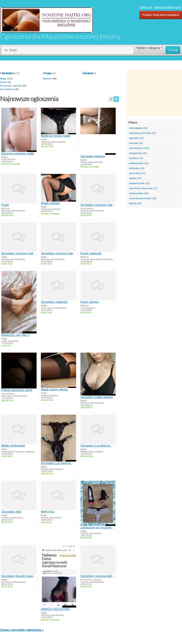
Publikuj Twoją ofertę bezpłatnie (161, 15)
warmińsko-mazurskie (143, 188)
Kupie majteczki (91, 253)
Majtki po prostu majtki (56, 136)
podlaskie (137, 168)
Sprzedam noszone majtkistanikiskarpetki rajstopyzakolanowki (98, 205)
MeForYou (48, 512)
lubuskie (136, 143)
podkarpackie (139, 163)
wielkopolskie (139, 193)
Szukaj (173, 50)
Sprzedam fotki (11, 512)
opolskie (136, 158)
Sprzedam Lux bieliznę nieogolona (58, 463)
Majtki (3, 79)
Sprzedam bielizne (93, 156)
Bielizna (47, 79)
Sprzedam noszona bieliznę (98, 576)
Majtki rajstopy (50, 203)
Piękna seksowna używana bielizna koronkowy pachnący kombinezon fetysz (19, 390)
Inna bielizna (7, 89)
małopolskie (138, 153)
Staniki (4, 82)
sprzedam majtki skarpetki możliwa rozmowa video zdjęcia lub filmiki (98, 397)
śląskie (135, 178)
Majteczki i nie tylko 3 (15, 335)
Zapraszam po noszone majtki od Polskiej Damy (98, 527)
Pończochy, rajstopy (11, 86)
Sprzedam (7, 73)
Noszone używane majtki (18, 154)
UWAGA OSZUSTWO (55, 609)
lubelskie (136, 138)
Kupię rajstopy (90, 302)
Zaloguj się (146, 7)
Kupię (48, 73)
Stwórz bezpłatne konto (168, 7)
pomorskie (137, 173)
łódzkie (135, 203)
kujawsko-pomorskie (143, 133)
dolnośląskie (138, 128)
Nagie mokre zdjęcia (54, 390)
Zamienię (88, 73)
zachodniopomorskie (143, 198)
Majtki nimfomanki (13, 446)
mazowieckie (139, 148)
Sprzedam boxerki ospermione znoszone (19, 576)
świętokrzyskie (139, 183)
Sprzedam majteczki (54, 302)
